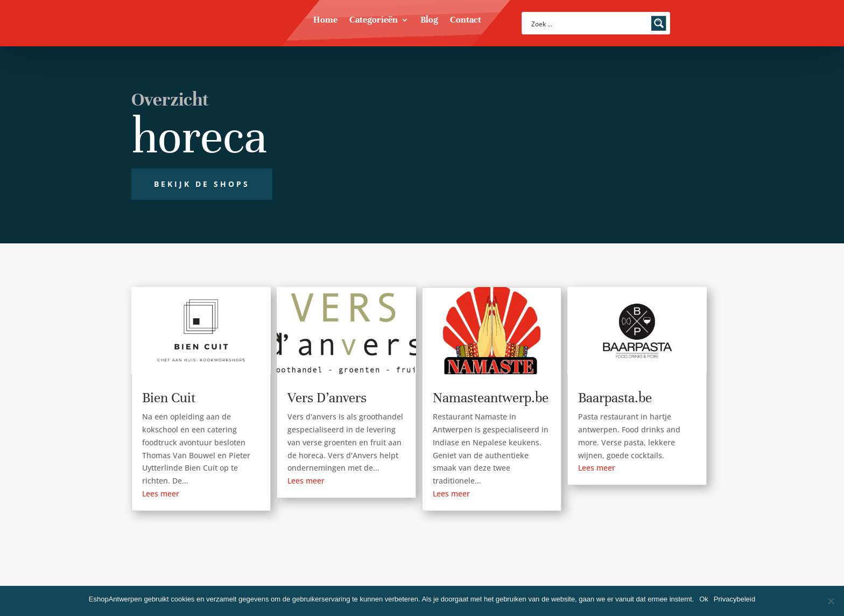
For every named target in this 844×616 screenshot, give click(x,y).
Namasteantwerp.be (491, 398)
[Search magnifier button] (659, 23)
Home (325, 21)
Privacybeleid (734, 599)
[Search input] (589, 23)
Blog (429, 21)
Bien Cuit (169, 398)
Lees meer (161, 493)
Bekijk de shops (202, 184)
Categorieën (374, 21)
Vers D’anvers (327, 398)
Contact (466, 21)
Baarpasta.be (615, 398)
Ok (704, 599)
